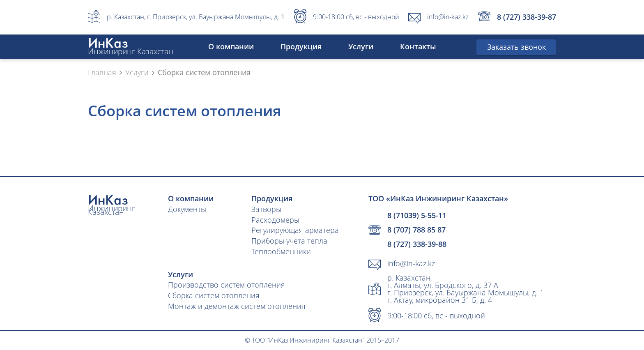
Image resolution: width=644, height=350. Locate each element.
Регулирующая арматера (295, 230)
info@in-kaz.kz (448, 17)
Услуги (361, 46)
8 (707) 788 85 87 (416, 230)
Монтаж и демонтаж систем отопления (237, 306)
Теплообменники (281, 251)
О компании (231, 46)
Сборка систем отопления (214, 295)
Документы (187, 209)
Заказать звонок (516, 47)
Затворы (266, 209)
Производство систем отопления (227, 285)
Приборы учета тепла (289, 241)
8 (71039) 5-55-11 (417, 215)
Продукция (301, 46)
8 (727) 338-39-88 (417, 244)
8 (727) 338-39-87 (527, 17)
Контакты (418, 46)
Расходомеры (275, 220)
